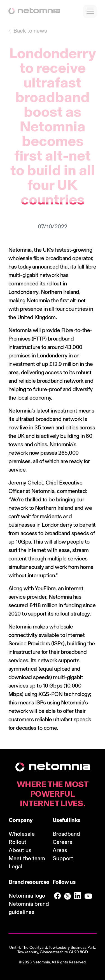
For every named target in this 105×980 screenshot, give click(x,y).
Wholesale (22, 834)
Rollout (17, 842)
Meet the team (27, 858)
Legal (15, 866)
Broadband (66, 834)
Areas (60, 850)
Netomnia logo (27, 896)
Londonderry (23, 292)
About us (20, 850)
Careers (62, 842)
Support (63, 858)
